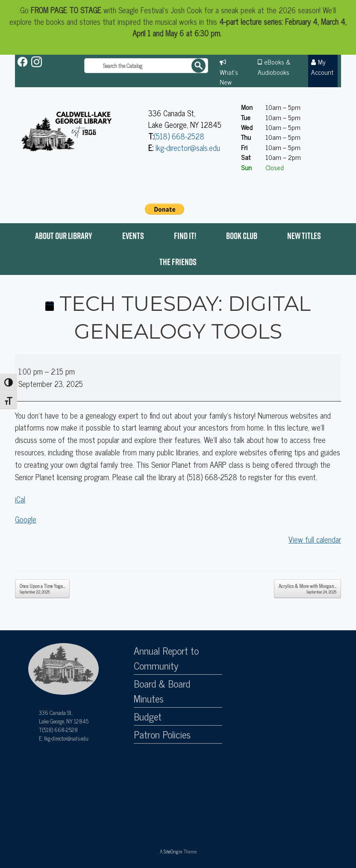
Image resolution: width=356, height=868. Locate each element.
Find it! (185, 236)
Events (133, 236)
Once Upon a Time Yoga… (42, 589)
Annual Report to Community (166, 658)
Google (26, 519)
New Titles (304, 236)
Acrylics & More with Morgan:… (307, 589)
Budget (148, 717)
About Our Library (64, 236)
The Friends (178, 262)
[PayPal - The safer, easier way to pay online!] (165, 209)
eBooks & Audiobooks (274, 66)
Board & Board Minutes (162, 691)
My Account (322, 66)
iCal (20, 499)
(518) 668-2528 (179, 136)
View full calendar (315, 539)
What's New (229, 77)
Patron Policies (162, 735)
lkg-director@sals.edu (188, 148)
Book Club (242, 236)
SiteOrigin (173, 851)
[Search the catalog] (146, 66)
